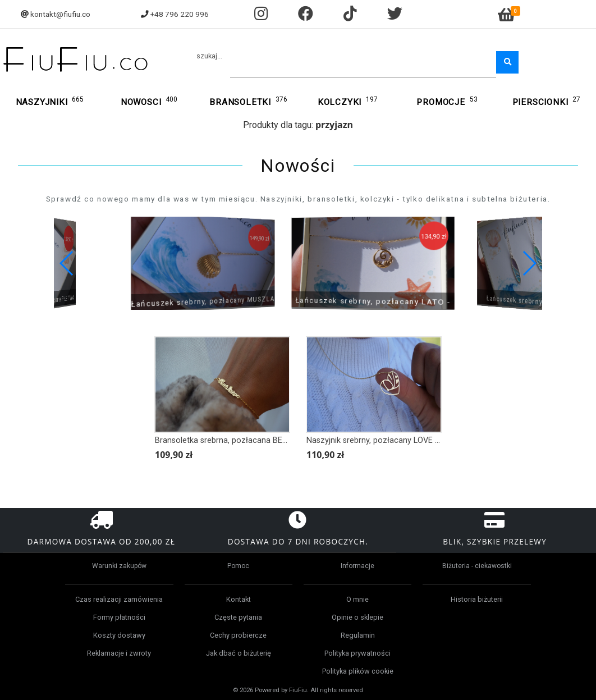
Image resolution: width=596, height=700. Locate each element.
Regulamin (358, 635)
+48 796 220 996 (180, 14)
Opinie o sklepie (357, 617)
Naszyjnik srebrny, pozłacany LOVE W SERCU (388, 440)
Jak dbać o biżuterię (239, 653)
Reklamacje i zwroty (119, 653)
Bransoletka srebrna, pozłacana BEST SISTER (238, 440)
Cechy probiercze (238, 635)
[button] (529, 263)
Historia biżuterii (477, 599)
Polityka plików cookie (358, 671)
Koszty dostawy (119, 635)
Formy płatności (119, 617)
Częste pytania (238, 617)
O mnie (357, 599)
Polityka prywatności (357, 653)
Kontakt (239, 599)
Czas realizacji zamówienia (119, 599)
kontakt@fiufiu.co (60, 14)
